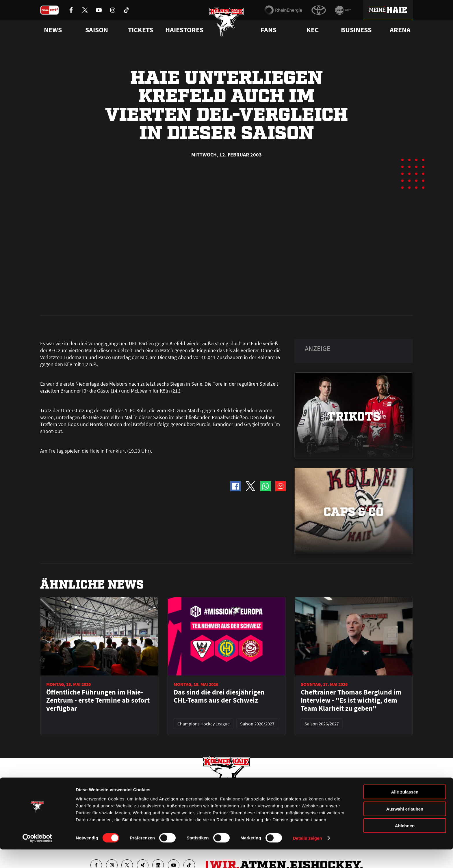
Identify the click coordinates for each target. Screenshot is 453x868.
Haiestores (184, 30)
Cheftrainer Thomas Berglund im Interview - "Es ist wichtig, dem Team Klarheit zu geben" (351, 570)
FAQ (230, 795)
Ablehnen (405, 844)
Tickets (141, 30)
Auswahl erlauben (405, 827)
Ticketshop (144, 795)
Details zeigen (307, 857)
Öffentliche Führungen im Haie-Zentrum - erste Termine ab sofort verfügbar (98, 570)
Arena (400, 30)
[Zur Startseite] (227, 24)
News (45, 795)
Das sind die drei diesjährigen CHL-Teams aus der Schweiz (219, 566)
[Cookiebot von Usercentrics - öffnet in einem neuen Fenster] (37, 857)
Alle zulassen (405, 810)
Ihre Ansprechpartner (341, 795)
